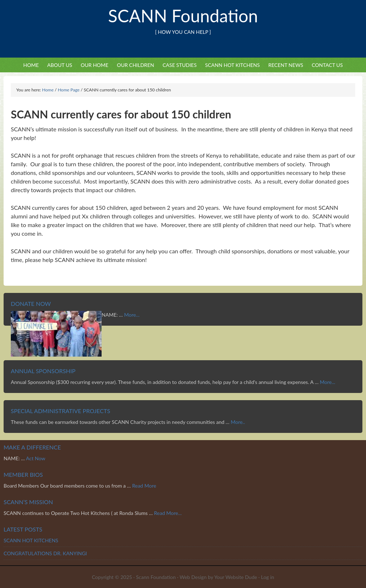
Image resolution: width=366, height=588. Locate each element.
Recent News (286, 65)
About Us (60, 65)
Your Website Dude (236, 577)
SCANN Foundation (183, 16)
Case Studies (180, 65)
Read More (144, 486)
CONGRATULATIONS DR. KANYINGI (45, 553)
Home (31, 65)
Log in (267, 577)
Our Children (135, 65)
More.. (238, 422)
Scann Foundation (156, 577)
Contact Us (327, 65)
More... (132, 315)
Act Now (36, 458)
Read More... (168, 513)
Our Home (95, 65)
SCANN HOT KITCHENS (232, 65)
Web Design (193, 577)
